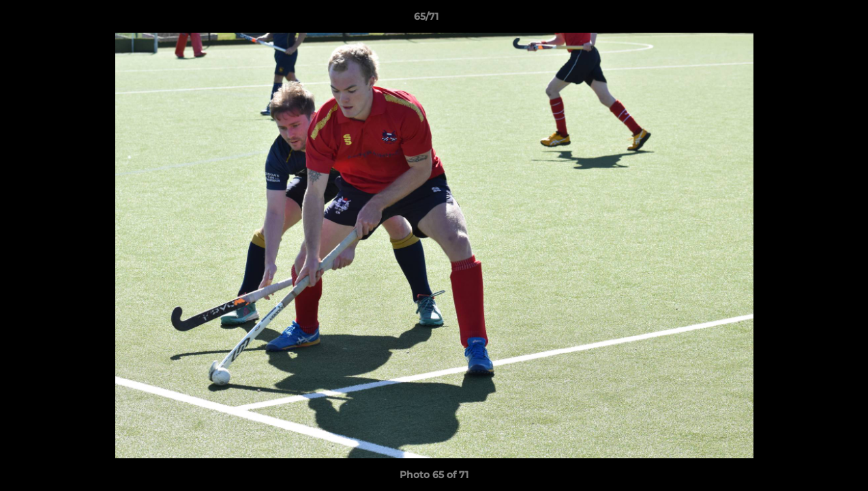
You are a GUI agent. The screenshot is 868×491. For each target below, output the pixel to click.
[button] (811, 20)
